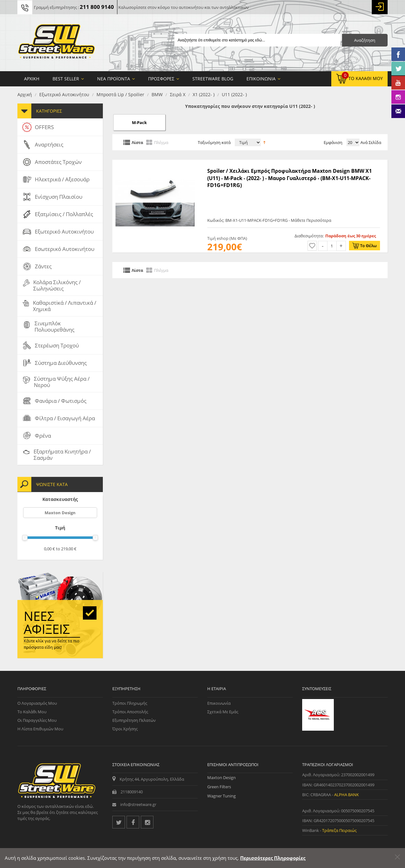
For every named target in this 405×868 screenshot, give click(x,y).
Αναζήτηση (365, 40)
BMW (157, 94)
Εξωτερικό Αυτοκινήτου (64, 94)
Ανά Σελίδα (370, 142)
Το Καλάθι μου (32, 712)
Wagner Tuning (221, 796)
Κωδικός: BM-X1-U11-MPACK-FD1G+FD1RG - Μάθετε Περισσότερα (269, 220)
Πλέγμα (161, 142)
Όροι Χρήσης (125, 729)
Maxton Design (60, 513)
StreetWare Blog (213, 79)
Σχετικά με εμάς (223, 712)
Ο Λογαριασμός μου (37, 703)
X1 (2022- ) (204, 94)
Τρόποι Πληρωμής (130, 703)
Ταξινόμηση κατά (214, 142)
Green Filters (219, 787)
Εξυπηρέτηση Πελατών (134, 720)
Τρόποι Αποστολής (130, 712)
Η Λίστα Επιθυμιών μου (40, 729)
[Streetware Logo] (56, 43)
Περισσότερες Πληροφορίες (273, 858)
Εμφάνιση (333, 142)
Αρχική (25, 94)
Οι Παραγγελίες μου (37, 720)
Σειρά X (178, 94)
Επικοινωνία (219, 703)
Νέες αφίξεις (47, 622)
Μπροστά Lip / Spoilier (120, 94)
